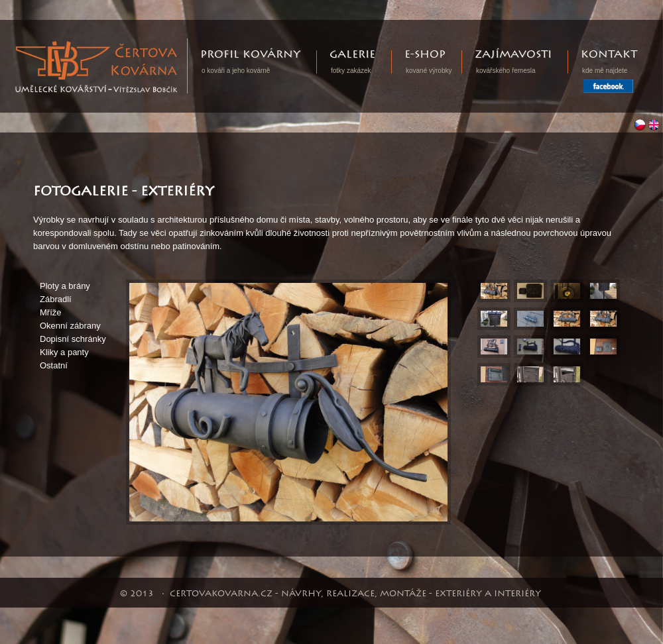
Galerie (352, 55)
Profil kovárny (250, 55)
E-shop (425, 55)
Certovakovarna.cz (187, 45)
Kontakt (609, 55)
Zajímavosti (513, 55)
